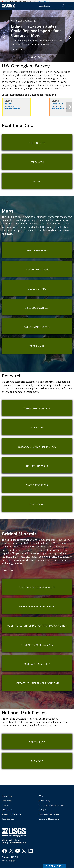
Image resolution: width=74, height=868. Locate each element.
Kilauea (8, 104)
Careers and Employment (49, 814)
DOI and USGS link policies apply (52, 805)
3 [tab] (39, 57)
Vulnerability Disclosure (11, 814)
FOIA (41, 796)
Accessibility (7, 796)
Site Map (5, 805)
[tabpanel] (37, 36)
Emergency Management (49, 819)
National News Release (23, 21)
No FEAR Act (7, 810)
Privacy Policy (44, 801)
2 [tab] (35, 57)
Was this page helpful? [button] (54, 866)
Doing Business (8, 819)
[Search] (64, 6)
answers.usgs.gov (9, 861)
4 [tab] (42, 57)
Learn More (8, 570)
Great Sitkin (57, 104)
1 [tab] (32, 57)
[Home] (8, 8)
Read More (18, 50)
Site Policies (7, 801)
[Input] (52, 6)
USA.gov (42, 810)
